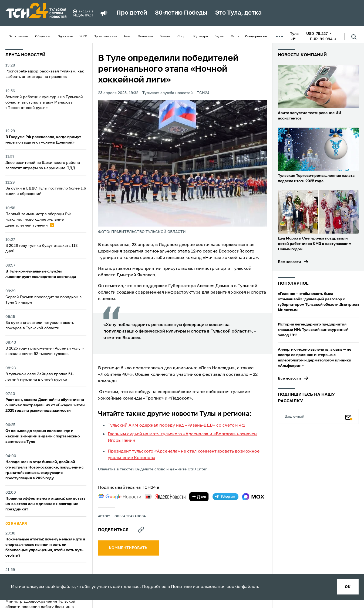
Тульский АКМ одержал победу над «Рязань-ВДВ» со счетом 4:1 (176, 426)
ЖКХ (83, 36)
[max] (253, 497)
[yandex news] (165, 496)
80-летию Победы (181, 13)
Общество (43, 36)
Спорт (182, 36)
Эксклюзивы (19, 36)
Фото (235, 36)
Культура (201, 36)
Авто (127, 36)
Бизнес (165, 36)
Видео (219, 36)
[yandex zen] (199, 497)
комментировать (128, 548)
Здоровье (65, 36)
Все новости (289, 262)
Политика (145, 36)
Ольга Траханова (130, 516)
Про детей (132, 13)
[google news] (120, 497)
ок (348, 587)
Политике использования (198, 587)
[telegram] (225, 497)
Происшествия (105, 36)
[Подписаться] (349, 416)
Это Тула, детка (238, 13)
